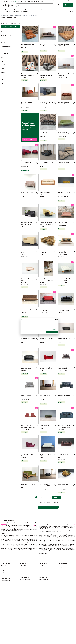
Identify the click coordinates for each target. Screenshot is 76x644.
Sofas (34, 525)
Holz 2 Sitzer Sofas (43, 570)
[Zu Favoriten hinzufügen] (37, 45)
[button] (59, 1)
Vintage (10, 15)
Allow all (52, 332)
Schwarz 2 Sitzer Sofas (44, 579)
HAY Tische (60, 568)
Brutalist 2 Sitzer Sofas (25, 579)
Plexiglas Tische (61, 570)
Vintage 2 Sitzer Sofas (34, 15)
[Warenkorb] (58, 5)
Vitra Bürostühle (61, 572)
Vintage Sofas (24, 15)
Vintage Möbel (17, 15)
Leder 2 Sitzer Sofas (43, 566)
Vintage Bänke (4, 572)
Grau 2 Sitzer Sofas (43, 575)
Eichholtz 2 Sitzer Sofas (25, 570)
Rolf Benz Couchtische (62, 574)
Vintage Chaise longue (6, 578)
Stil (6, 15)
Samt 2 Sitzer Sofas (43, 568)
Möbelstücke (4, 524)
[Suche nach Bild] (52, 5)
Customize (39, 332)
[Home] (9, 5)
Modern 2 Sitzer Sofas (25, 577)
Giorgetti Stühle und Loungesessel (65, 566)
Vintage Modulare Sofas (6, 574)
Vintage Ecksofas (5, 570)
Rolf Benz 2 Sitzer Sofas (25, 566)
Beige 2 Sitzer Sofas (43, 577)
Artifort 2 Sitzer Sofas (25, 568)
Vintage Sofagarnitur (5, 580)
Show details (54, 329)
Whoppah (73, 525)
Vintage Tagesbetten (5, 576)
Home (2, 15)
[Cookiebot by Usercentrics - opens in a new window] (54, 320)
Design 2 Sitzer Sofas (24, 575)
